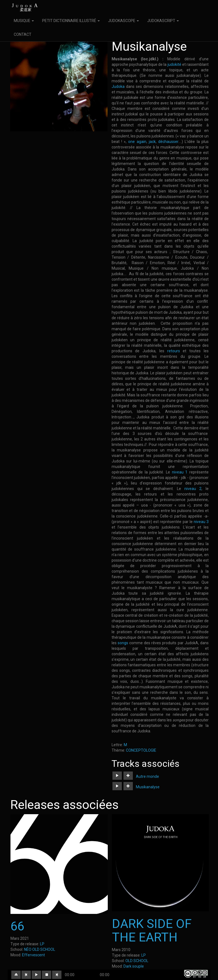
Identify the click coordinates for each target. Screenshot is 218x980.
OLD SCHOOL (137, 961)
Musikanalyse (148, 787)
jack (151, 142)
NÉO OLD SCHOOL (40, 949)
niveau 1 (180, 472)
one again (137, 142)
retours (174, 351)
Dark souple (134, 966)
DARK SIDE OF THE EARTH (152, 931)
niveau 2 (193, 489)
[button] (117, 776)
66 (17, 926)
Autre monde (147, 776)
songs (123, 643)
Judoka (118, 86)
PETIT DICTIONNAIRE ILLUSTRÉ (71, 21)
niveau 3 (201, 522)
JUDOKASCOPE (123, 21)
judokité (174, 64)
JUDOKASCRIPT (163, 21)
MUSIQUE (24, 21)
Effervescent (33, 955)
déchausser (168, 142)
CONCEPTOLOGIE (141, 750)
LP (42, 944)
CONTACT (23, 34)
